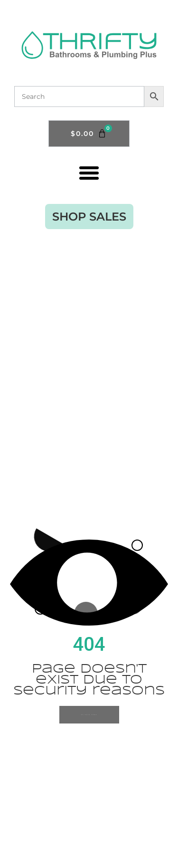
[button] (89, 173)
